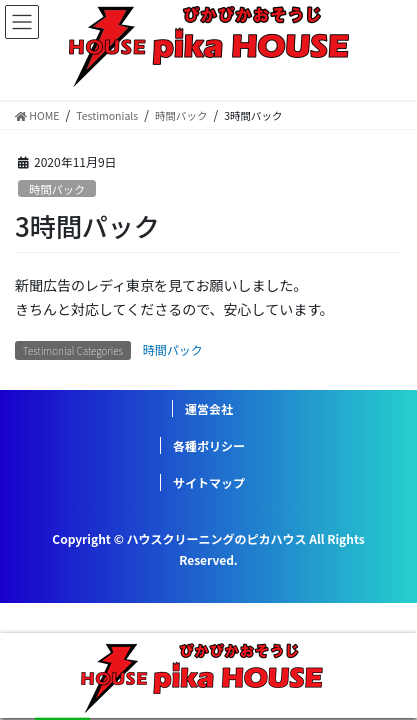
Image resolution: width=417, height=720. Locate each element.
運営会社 (209, 408)
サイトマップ (209, 482)
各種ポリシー (209, 445)
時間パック (57, 189)
